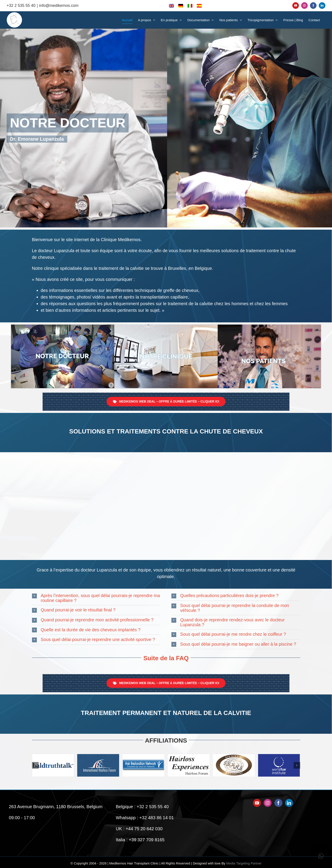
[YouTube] (257, 803)
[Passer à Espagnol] (199, 5)
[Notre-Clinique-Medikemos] (166, 327)
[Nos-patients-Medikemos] (269, 327)
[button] (96, 598)
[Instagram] (268, 803)
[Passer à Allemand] (181, 5)
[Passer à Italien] (190, 5)
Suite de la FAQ (166, 658)
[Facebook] (278, 803)
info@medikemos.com (59, 6)
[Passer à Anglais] (171, 5)
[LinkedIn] (289, 803)
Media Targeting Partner (244, 863)
